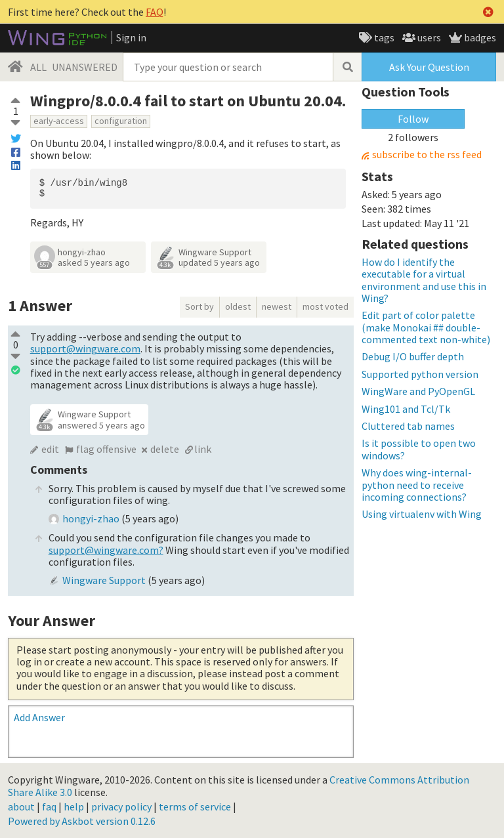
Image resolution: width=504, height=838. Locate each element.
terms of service (195, 807)
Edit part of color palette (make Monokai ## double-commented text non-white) (426, 327)
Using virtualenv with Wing (422, 514)
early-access (59, 121)
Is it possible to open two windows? (419, 449)
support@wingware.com (85, 348)
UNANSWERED (85, 67)
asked (94, 262)
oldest (238, 306)
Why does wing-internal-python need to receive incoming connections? (417, 485)
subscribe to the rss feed (427, 155)
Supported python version (420, 374)
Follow (413, 119)
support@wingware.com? (106, 550)
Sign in (131, 37)
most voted (325, 306)
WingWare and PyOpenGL (418, 391)
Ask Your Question (429, 67)
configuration (121, 121)
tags (383, 37)
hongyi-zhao (82, 252)
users (428, 37)
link (203, 449)
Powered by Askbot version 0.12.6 (82, 821)
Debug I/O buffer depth (413, 356)
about (21, 807)
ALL (38, 67)
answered (101, 425)
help (74, 807)
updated (219, 262)
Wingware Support (215, 252)
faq (49, 807)
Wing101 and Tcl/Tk (406, 409)
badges (479, 37)
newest (277, 306)
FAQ (155, 12)
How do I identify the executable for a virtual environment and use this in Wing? (424, 280)
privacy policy (121, 807)
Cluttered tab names (408, 426)
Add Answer (39, 717)
